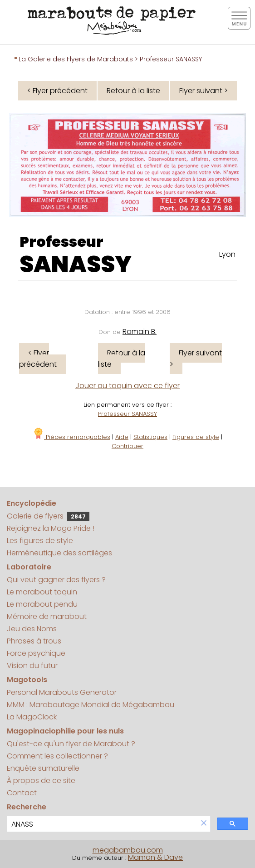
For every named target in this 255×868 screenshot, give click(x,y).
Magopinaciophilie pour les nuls (65, 731)
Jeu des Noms (32, 629)
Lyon (227, 254)
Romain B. (140, 332)
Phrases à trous (34, 641)
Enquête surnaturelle (43, 768)
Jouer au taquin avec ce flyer (127, 386)
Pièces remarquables (71, 437)
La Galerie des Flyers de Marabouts (76, 59)
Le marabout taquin (42, 592)
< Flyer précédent (57, 91)
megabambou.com (128, 850)
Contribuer (127, 446)
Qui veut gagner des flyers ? (56, 580)
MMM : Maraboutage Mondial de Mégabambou (91, 705)
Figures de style (196, 437)
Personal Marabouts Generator (62, 692)
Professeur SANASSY (127, 414)
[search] (102, 824)
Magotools (27, 680)
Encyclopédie (32, 503)
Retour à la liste (133, 91)
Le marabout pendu (42, 604)
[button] (204, 824)
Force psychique (36, 653)
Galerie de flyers (48, 516)
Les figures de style (40, 541)
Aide (122, 437)
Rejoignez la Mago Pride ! (51, 528)
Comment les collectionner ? (57, 756)
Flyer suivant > (204, 91)
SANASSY (76, 264)
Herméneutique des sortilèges (59, 553)
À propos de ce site (41, 781)
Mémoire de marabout (47, 616)
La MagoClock (32, 717)
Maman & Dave (155, 857)
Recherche (27, 807)
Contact (22, 793)
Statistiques (150, 437)
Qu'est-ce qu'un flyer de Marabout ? (71, 744)
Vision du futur (32, 666)
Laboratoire (29, 567)
